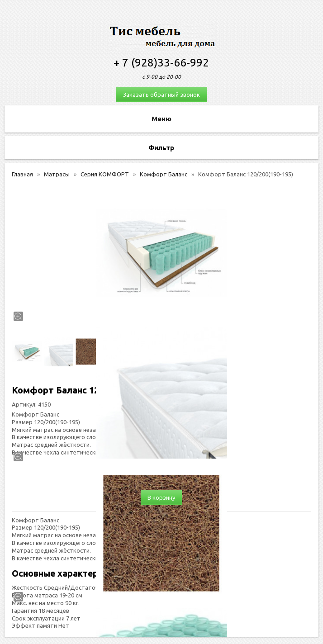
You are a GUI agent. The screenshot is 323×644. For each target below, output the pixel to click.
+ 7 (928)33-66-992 (161, 63)
